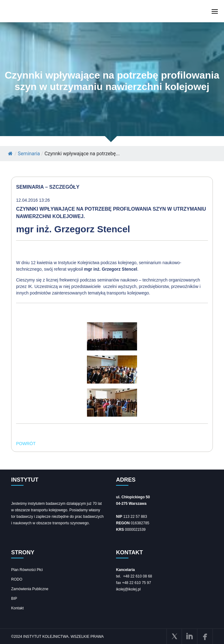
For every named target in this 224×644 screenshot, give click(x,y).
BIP (14, 599)
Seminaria (29, 154)
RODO (17, 579)
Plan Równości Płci (27, 570)
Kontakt (17, 608)
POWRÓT (26, 444)
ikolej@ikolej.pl (128, 589)
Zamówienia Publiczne (30, 589)
